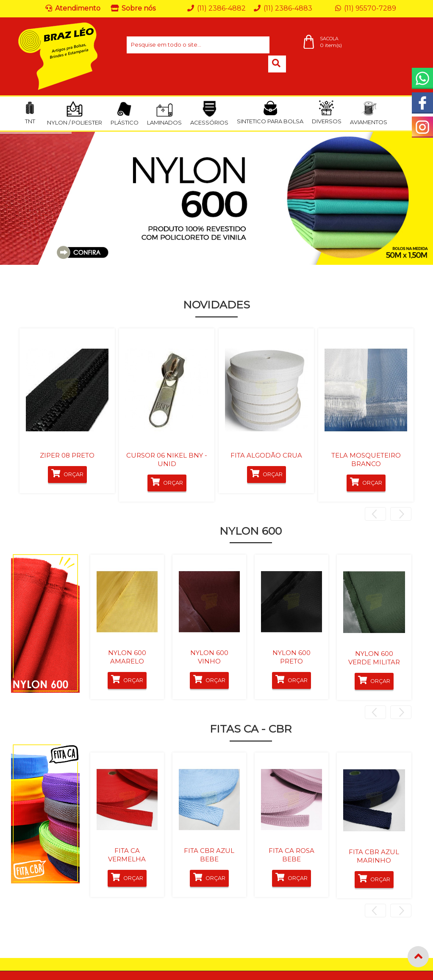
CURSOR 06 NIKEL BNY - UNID (167, 459)
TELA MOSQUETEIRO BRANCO (366, 459)
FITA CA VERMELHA (127, 855)
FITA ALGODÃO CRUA (266, 455)
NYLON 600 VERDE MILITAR (374, 658)
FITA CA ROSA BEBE (291, 855)
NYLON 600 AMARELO (127, 657)
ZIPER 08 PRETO (67, 455)
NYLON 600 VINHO (209, 657)
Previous (375, 514)
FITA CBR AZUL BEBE (209, 855)
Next (401, 514)
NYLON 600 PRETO (291, 657)
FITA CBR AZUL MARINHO (374, 856)
